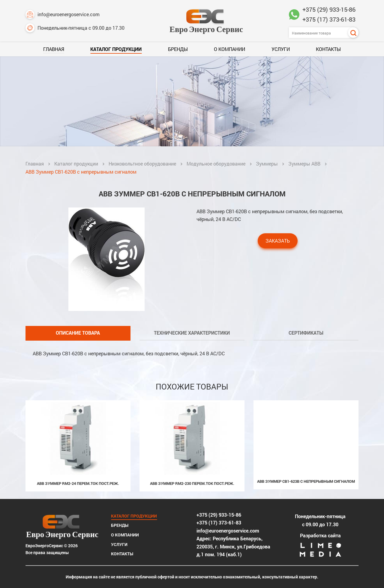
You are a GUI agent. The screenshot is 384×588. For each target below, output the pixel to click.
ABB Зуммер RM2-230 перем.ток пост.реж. (192, 483)
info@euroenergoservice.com (63, 14)
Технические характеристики (192, 333)
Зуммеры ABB (304, 164)
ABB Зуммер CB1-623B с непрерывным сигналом (306, 481)
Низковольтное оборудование (142, 164)
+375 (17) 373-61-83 (329, 19)
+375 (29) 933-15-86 (329, 9)
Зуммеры (267, 164)
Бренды (178, 49)
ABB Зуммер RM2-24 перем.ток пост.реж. (78, 483)
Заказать (278, 241)
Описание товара (78, 333)
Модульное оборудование (216, 164)
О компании (229, 49)
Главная (54, 49)
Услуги (281, 49)
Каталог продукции (116, 49)
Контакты (328, 49)
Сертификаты (306, 333)
